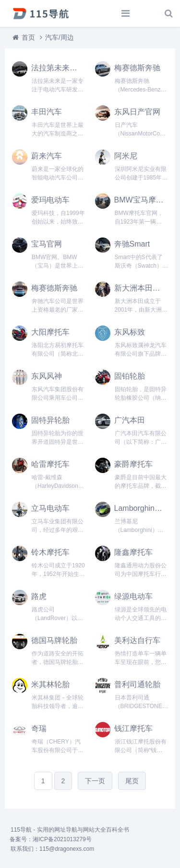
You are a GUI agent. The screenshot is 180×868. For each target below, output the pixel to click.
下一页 (95, 781)
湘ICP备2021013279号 (62, 839)
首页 (28, 37)
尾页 (132, 781)
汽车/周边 (60, 37)
